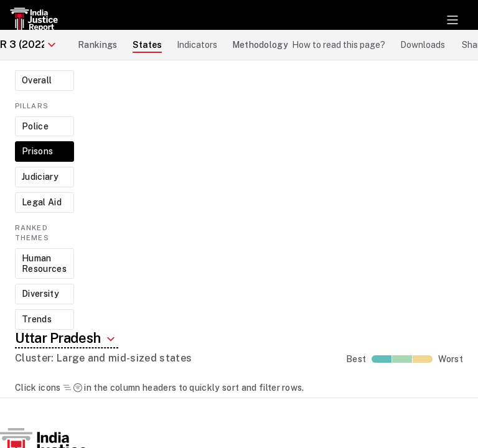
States (147, 45)
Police (35, 126)
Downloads (423, 45)
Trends (37, 319)
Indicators (197, 45)
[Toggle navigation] (452, 20)
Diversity (40, 294)
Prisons (37, 151)
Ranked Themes (32, 233)
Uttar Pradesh (67, 338)
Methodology (260, 45)
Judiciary (40, 177)
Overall (37, 80)
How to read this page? (339, 45)
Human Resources (44, 264)
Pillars (32, 106)
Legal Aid (42, 202)
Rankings (98, 45)
